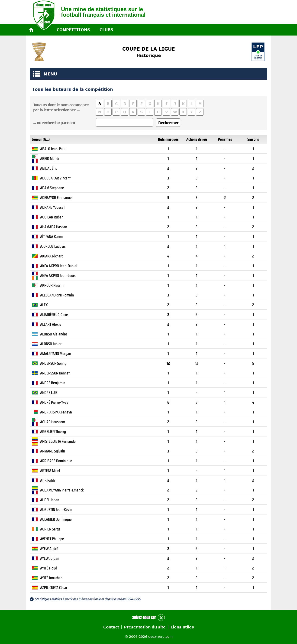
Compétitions (73, 30)
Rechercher (168, 123)
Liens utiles (182, 627)
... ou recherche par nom (54, 123)
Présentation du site (145, 627)
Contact (111, 627)
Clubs (106, 30)
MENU (37, 74)
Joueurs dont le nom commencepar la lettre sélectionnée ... (61, 107)
